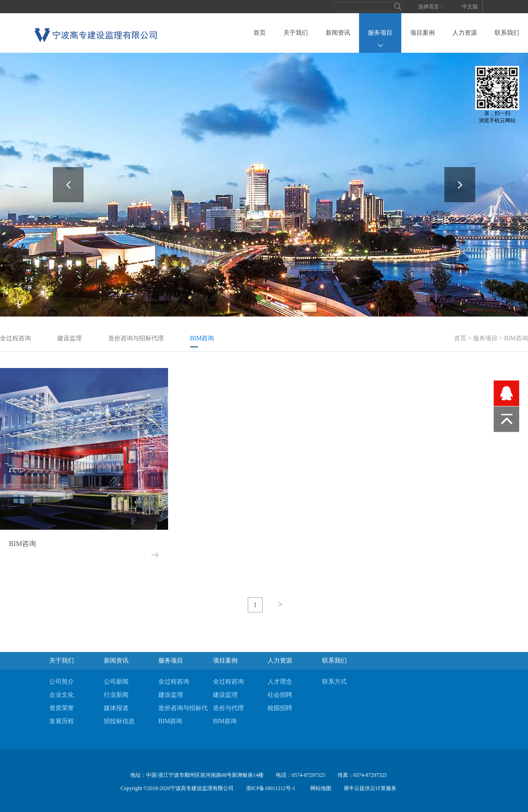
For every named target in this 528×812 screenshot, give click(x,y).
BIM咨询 (516, 338)
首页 (260, 33)
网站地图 (319, 788)
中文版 (470, 7)
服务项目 (485, 338)
